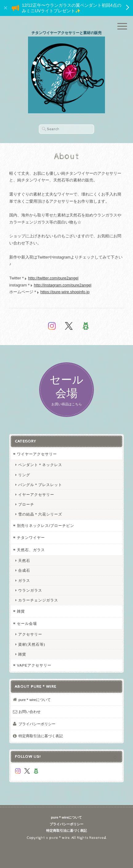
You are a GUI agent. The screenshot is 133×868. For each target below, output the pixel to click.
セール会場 (27, 623)
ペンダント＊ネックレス (40, 465)
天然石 (24, 561)
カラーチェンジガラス (38, 600)
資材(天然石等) (32, 644)
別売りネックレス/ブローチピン (46, 525)
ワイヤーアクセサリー (37, 454)
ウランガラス (30, 590)
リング (24, 475)
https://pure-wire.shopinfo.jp (65, 292)
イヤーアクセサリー (36, 494)
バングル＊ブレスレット (40, 485)
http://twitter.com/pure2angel (53, 278)
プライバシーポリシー (37, 724)
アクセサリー (30, 634)
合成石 (24, 570)
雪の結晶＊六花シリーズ (40, 514)
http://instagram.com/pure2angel (62, 285)
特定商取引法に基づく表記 (41, 736)
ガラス (24, 580)
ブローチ (26, 504)
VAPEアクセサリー (34, 665)
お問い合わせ (30, 712)
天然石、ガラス (31, 550)
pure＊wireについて (35, 700)
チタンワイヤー (31, 537)
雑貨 (21, 611)
